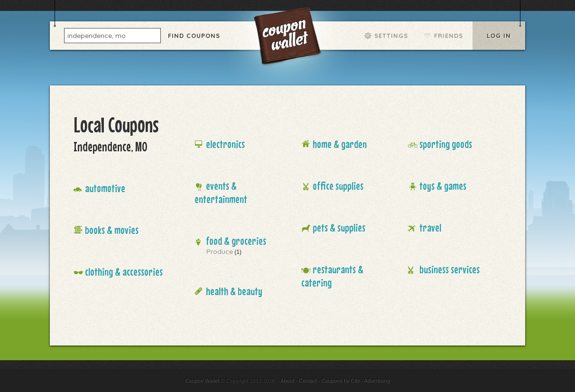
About (287, 381)
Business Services (450, 269)
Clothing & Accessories (124, 272)
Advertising (377, 381)
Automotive (105, 188)
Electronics (225, 144)
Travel (430, 228)
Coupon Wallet (288, 38)
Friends (449, 36)
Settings (391, 36)
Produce (220, 252)
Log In (499, 36)
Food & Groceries (236, 241)
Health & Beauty (234, 291)
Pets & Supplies (339, 228)
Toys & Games (443, 186)
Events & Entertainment (221, 192)
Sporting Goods (446, 144)
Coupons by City (340, 381)
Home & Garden (340, 144)
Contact (308, 381)
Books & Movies (112, 230)
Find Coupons (194, 36)
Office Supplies (338, 186)
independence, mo (97, 35)
